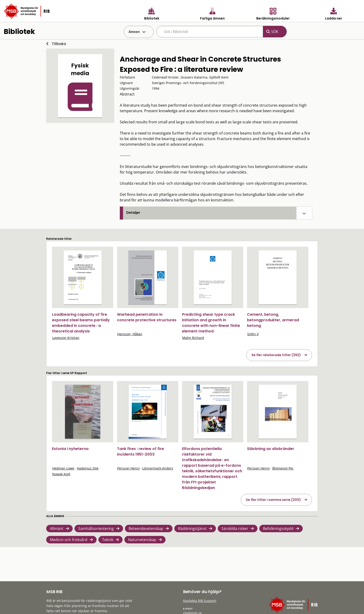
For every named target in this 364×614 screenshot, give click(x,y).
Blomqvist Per (283, 468)
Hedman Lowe (63, 468)
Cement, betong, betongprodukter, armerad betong (273, 320)
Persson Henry (128, 468)
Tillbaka (59, 44)
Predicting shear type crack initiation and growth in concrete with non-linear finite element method (211, 323)
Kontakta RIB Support (200, 601)
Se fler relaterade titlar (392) (276, 355)
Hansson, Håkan (130, 334)
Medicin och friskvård (69, 540)
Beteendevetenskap (146, 529)
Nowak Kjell (61, 474)
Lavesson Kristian (66, 338)
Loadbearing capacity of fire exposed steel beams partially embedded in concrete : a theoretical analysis (81, 323)
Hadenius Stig (88, 468)
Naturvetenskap (142, 540)
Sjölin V (253, 334)
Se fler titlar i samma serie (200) (273, 500)
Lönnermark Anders (158, 468)
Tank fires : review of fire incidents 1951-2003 (140, 451)
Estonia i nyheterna (70, 449)
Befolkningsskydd (278, 529)
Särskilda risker (235, 529)
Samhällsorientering (96, 529)
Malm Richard (193, 338)
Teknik (108, 540)
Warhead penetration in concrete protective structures (147, 317)
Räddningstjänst (192, 529)
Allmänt (57, 529)
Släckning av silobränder (271, 449)
